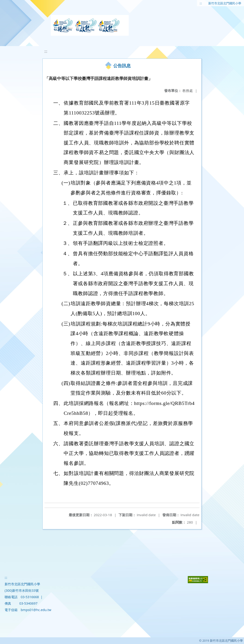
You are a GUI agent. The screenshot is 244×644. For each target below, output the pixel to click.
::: (201, 3)
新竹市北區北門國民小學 (225, 3)
